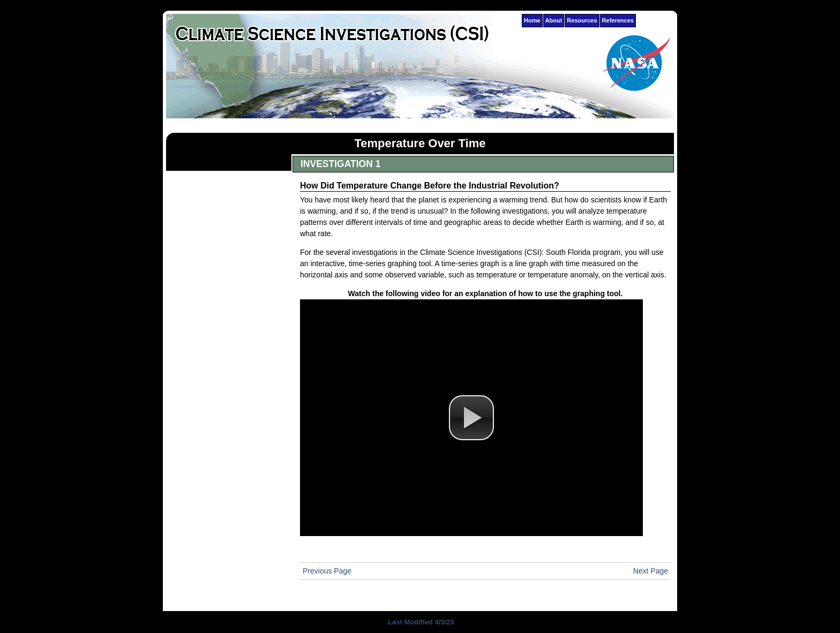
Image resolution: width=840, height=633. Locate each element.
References (618, 20)
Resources (582, 20)
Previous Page (327, 571)
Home (532, 20)
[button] (471, 418)
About (554, 20)
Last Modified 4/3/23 (420, 622)
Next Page (651, 571)
